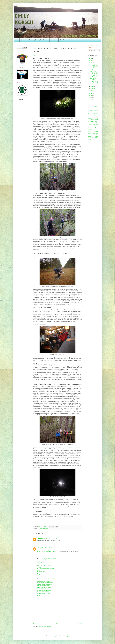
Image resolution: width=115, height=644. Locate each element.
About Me (24, 40)
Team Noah (95, 133)
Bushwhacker (91, 110)
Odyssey (89, 124)
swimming (90, 133)
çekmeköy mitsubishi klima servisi (45, 583)
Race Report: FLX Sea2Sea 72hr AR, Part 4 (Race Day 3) (94, 67)
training (90, 136)
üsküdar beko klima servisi (43, 593)
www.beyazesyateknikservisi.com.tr (46, 569)
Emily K (40, 526)
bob (38, 548)
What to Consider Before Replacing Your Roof (48, 552)
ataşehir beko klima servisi (43, 581)
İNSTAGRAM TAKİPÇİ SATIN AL (45, 566)
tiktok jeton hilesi (41, 572)
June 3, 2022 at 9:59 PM (50, 579)
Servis (39, 570)
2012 (91, 98)
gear (97, 117)
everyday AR (95, 115)
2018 (91, 58)
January (93, 91)
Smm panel (40, 561)
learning (96, 121)
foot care (90, 117)
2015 (91, 60)
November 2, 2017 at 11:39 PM (50, 538)
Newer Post (36, 624)
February (93, 89)
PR (93, 126)
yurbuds (89, 139)
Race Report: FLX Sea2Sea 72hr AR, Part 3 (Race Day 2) (94, 74)
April (92, 62)
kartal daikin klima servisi (43, 586)
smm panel (40, 563)
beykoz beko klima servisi (43, 592)
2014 (91, 93)
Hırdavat (39, 567)
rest (98, 130)
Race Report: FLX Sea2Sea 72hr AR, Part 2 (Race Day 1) (94, 81)
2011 (91, 100)
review (89, 132)
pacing (97, 124)
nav (93, 123)
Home (17, 40)
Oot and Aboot (74, 40)
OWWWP (41, 529)
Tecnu (89, 135)
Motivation (54, 40)
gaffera (57, 636)
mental (89, 123)
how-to (93, 120)
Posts (91, 48)
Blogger (67, 636)
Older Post (79, 624)
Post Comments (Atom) (45, 626)
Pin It (34, 522)
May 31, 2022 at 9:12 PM (50, 559)
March (92, 86)
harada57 (39, 538)
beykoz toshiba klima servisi (44, 589)
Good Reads (63, 40)
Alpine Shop (95, 107)
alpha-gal (89, 107)
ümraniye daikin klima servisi (44, 587)
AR (38, 529)
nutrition (96, 123)
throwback (96, 135)
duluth (91, 114)
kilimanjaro (91, 121)
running (96, 132)
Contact (93, 40)
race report (46, 529)
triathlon (96, 136)
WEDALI (97, 138)
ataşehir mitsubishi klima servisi (45, 584)
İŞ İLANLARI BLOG (42, 564)
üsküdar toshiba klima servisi (44, 590)
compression (90, 112)
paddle (89, 126)
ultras (89, 138)
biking (97, 109)
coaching (96, 110)
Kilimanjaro (84, 40)
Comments (92, 51)
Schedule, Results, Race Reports (39, 40)
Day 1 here (36, 55)
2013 (91, 95)
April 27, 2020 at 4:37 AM (46, 548)
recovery (95, 130)
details (94, 112)
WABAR (92, 138)
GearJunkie (90, 118)
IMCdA (97, 120)
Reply (38, 543)
